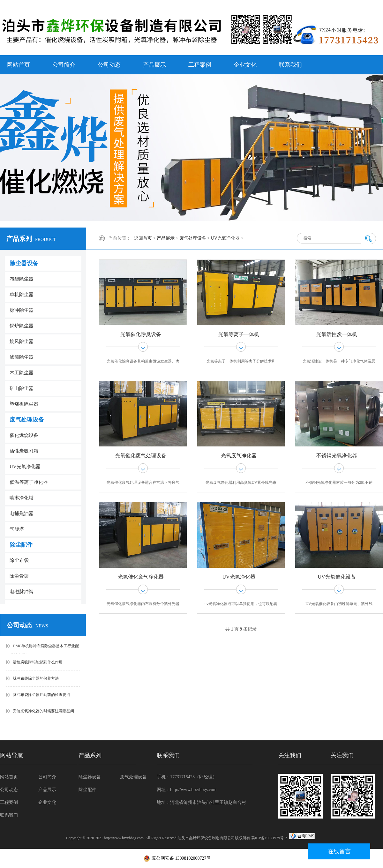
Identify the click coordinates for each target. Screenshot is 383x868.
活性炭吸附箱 (24, 451)
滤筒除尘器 (22, 357)
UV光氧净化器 (25, 467)
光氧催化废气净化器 (141, 577)
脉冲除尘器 (22, 310)
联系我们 (290, 65)
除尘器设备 (24, 263)
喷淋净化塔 (22, 498)
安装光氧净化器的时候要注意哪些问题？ (40, 714)
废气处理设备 (27, 420)
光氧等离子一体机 (239, 334)
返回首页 (143, 238)
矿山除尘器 (22, 388)
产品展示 (154, 65)
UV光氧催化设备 (337, 577)
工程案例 (200, 65)
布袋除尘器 (22, 279)
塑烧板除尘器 (24, 404)
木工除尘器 (22, 373)
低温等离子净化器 (29, 482)
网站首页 (19, 65)
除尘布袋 (19, 560)
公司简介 (64, 65)
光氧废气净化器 (239, 456)
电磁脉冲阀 (22, 592)
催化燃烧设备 (24, 435)
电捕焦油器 (22, 513)
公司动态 (109, 65)
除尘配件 (21, 545)
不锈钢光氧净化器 (337, 456)
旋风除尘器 (22, 341)
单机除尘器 (22, 295)
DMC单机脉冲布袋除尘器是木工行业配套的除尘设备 (43, 649)
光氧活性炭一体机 (337, 334)
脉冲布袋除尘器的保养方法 (36, 678)
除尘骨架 (19, 576)
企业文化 (245, 65)
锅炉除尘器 (22, 326)
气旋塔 (17, 529)
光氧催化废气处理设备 (141, 456)
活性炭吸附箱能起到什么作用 (38, 662)
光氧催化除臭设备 (141, 334)
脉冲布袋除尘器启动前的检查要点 (41, 695)
